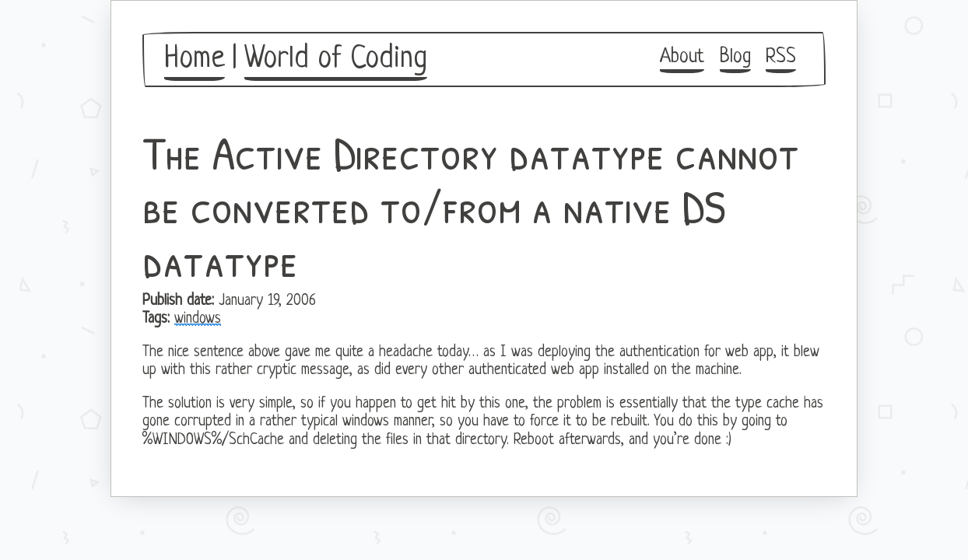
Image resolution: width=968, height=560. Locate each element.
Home (195, 59)
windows (198, 319)
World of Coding (336, 59)
